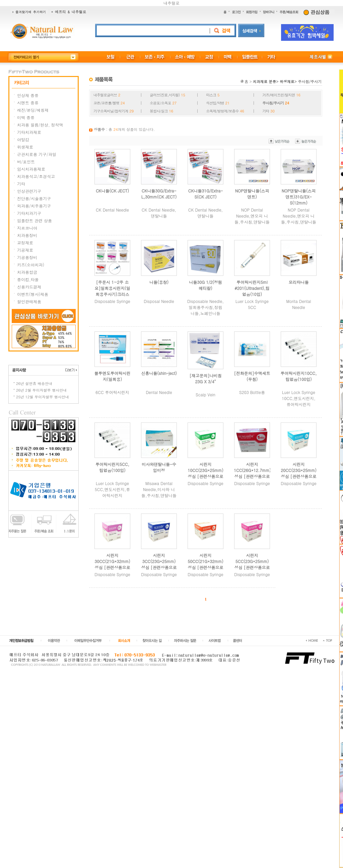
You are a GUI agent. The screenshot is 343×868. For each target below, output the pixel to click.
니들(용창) (159, 282)
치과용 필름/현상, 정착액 (40, 125)
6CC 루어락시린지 (112, 392)
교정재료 (25, 243)
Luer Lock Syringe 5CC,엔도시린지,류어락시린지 (112, 489)
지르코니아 (27, 228)
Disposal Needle (159, 301)
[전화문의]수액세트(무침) (252, 376)
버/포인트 (26, 162)
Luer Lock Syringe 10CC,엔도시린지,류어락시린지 (298, 398)
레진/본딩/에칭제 (33, 110)
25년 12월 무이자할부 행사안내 (43, 397)
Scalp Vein (205, 394)
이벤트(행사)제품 (33, 294)
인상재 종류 (28, 95)
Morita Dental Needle (299, 304)
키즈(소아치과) (31, 265)
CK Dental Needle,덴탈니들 (159, 213)
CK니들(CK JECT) (112, 191)
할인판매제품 (29, 301)
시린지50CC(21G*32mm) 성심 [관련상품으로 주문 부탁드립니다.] (205, 567)
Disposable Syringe (112, 301)
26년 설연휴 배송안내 (34, 383)
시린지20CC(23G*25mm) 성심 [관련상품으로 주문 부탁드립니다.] (298, 476)
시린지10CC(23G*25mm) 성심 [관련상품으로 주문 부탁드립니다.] (205, 476)
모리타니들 (299, 282)
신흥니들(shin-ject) (159, 373)
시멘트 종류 (28, 103)
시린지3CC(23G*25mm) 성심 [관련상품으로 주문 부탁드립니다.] (159, 567)
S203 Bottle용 (252, 392)
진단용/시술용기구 (34, 198)
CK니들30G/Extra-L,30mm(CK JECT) (159, 194)
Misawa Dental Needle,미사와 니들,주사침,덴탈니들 (159, 489)
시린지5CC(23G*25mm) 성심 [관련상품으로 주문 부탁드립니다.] (252, 567)
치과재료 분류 (265, 82)
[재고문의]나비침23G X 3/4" (206, 378)
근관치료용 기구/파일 (37, 154)
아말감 (23, 139)
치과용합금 (27, 272)
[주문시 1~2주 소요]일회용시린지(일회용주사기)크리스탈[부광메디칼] (112, 291)
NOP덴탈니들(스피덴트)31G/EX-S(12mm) (299, 197)
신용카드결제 (29, 287)
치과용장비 (27, 235)
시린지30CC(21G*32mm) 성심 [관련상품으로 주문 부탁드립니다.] (112, 567)
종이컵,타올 (28, 279)
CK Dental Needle (112, 210)
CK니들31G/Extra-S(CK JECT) (205, 194)
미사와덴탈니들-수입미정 (159, 467)
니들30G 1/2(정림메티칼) (205, 285)
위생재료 (25, 147)
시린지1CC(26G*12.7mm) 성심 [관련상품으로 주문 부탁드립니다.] (252, 476)
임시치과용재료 (31, 169)
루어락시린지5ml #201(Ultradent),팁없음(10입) (252, 288)
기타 (21, 184)
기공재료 (25, 250)
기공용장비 (27, 257)
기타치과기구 (29, 213)
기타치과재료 (29, 132)
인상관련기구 (29, 191)
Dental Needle (159, 392)
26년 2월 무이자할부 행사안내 (41, 390)
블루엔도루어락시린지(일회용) (113, 376)
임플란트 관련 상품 (35, 220)
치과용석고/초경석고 (36, 176)
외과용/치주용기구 (34, 206)
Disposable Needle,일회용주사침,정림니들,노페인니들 (205, 307)
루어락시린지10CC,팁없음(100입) (299, 376)
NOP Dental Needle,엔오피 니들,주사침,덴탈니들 (252, 216)
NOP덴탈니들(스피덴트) (252, 194)
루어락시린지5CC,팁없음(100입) (112, 467)
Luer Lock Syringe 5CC (252, 304)
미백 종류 (26, 117)
